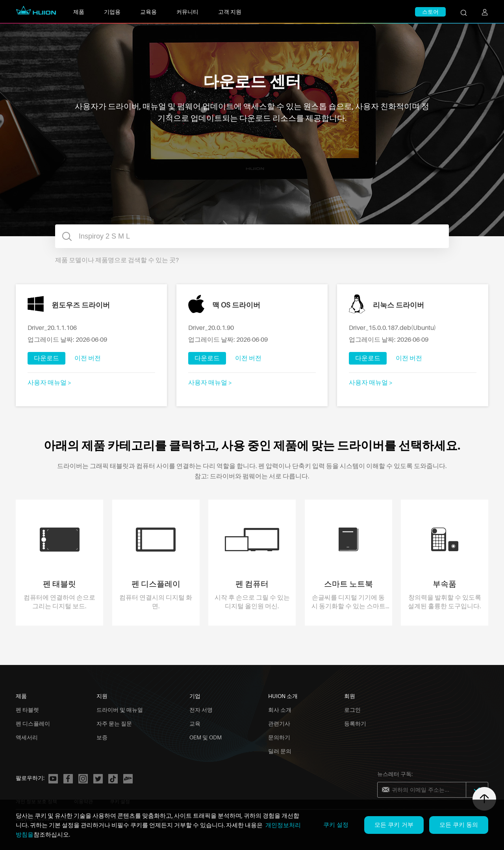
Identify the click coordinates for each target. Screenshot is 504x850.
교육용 (148, 12)
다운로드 (46, 358)
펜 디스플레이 (33, 723)
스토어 (430, 12)
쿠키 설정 (336, 825)
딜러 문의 (280, 751)
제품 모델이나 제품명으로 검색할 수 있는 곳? (117, 260)
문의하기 (279, 737)
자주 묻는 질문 (114, 723)
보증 (102, 737)
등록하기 (355, 723)
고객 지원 (230, 12)
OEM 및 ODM (206, 737)
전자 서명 (201, 710)
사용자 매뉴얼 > (49, 382)
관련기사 (279, 723)
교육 (195, 723)
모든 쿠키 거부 (394, 825)
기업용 (112, 12)
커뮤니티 (187, 12)
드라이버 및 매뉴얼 (120, 710)
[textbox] (252, 236)
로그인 (352, 710)
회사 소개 (280, 710)
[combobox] (252, 236)
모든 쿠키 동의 (459, 825)
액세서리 (27, 737)
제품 (79, 12)
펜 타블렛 (27, 710)
